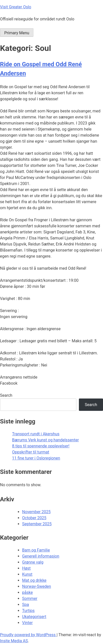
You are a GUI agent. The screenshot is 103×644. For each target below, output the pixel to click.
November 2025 (36, 512)
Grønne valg (33, 562)
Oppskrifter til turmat (31, 452)
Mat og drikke (34, 580)
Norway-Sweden (37, 586)
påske (27, 592)
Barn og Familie (36, 550)
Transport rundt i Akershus (36, 434)
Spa (25, 605)
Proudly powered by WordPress (28, 635)
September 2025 (37, 524)
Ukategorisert (34, 617)
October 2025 (34, 518)
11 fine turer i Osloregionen (36, 458)
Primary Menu (17, 33)
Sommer (30, 599)
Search (6, 395)
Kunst (27, 574)
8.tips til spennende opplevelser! (41, 446)
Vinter (27, 623)
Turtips (28, 611)
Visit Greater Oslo (16, 7)
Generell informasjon (41, 556)
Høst (26, 568)
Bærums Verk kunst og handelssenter (45, 440)
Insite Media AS (14, 641)
